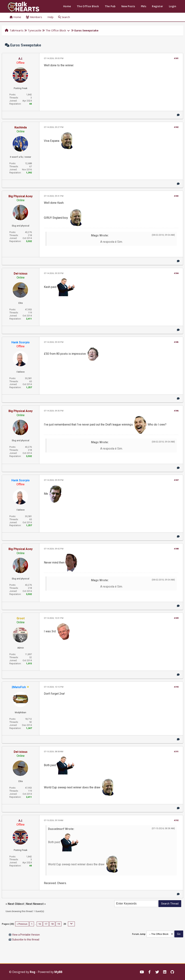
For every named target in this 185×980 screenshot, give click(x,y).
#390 (176, 687)
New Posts (128, 6)
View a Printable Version (26, 935)
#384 (176, 273)
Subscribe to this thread (26, 940)
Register (157, 6)
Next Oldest (16, 904)
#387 (176, 480)
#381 (176, 58)
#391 (176, 752)
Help (50, 17)
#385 (176, 342)
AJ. (21, 59)
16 (40, 924)
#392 (176, 820)
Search (64, 17)
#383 (176, 196)
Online (21, 131)
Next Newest (35, 904)
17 (46, 924)
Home (67, 6)
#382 (176, 127)
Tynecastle (35, 30)
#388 (176, 549)
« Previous (22, 924)
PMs (144, 6)
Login (173, 6)
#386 (176, 411)
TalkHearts (17, 30)
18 (52, 924)
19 (59, 924)
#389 (176, 618)
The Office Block (88, 6)
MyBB (58, 972)
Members (34, 17)
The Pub (110, 6)
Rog (33, 972)
